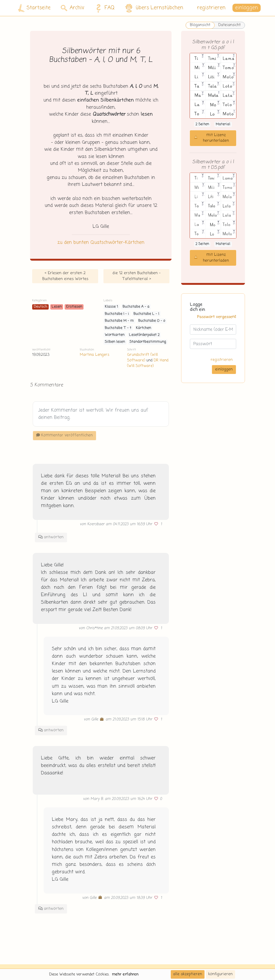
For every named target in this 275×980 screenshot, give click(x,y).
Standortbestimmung (148, 342)
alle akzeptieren (188, 974)
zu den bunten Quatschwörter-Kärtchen (101, 243)
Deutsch (41, 307)
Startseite (34, 8)
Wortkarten (115, 335)
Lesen (57, 307)
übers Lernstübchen (154, 8)
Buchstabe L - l (146, 314)
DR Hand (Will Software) (148, 363)
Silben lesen (115, 342)
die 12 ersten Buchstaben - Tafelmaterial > (137, 276)
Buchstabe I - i (117, 314)
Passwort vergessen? (217, 317)
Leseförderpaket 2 (144, 335)
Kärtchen (143, 328)
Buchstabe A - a (136, 307)
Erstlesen (74, 307)
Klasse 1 (111, 307)
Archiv (72, 8)
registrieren (211, 8)
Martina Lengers (95, 355)
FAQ (104, 8)
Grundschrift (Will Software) (142, 358)
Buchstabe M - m (119, 321)
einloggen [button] (247, 8)
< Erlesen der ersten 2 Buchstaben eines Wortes (65, 276)
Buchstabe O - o (152, 321)
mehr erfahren (125, 974)
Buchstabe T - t (118, 328)
